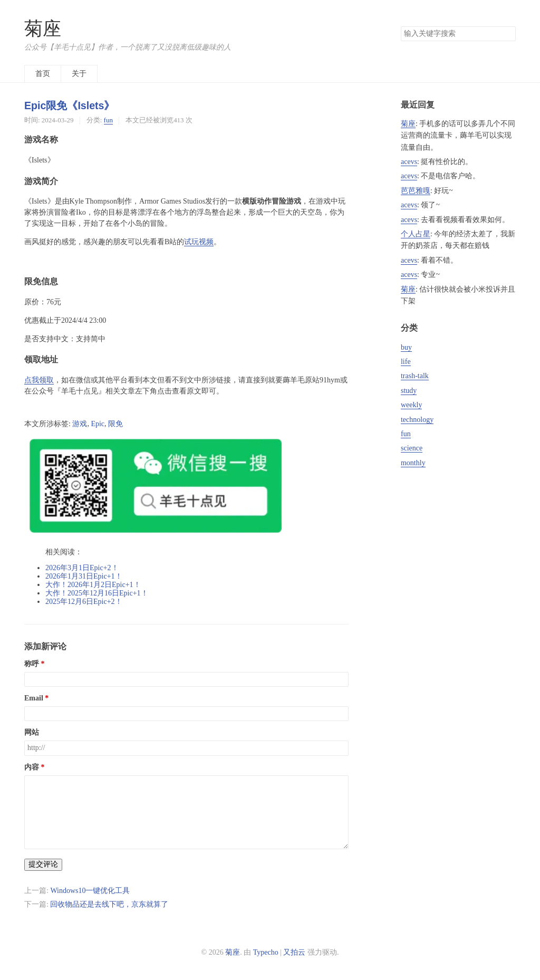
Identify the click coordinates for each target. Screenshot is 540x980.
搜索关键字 (401, 26)
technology (417, 420)
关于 (79, 74)
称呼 (32, 664)
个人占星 (416, 234)
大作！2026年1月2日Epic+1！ (93, 585)
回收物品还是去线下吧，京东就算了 (109, 904)
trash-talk (415, 376)
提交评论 (43, 864)
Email (34, 698)
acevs (409, 162)
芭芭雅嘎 (416, 191)
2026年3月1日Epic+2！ (82, 568)
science (412, 448)
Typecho (266, 952)
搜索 (507, 34)
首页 (43, 74)
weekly (411, 405)
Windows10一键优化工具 (90, 891)
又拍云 (294, 952)
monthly (413, 463)
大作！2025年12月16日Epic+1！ (97, 593)
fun (108, 120)
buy (406, 347)
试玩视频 (199, 242)
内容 (32, 767)
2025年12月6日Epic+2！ (84, 602)
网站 (32, 732)
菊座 (43, 29)
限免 (115, 424)
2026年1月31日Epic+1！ (84, 576)
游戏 (80, 424)
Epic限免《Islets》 (69, 105)
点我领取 (39, 380)
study (409, 391)
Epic (98, 424)
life (406, 362)
